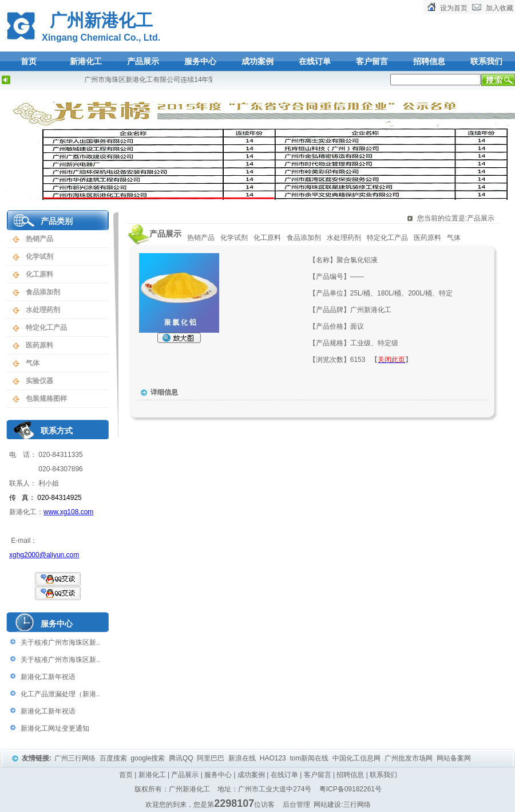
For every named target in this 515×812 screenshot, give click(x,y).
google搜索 (148, 758)
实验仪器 (39, 381)
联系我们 (486, 61)
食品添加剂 (43, 292)
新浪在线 (243, 758)
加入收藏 (500, 8)
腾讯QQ (182, 758)
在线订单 (315, 61)
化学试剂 (39, 257)
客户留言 (372, 61)
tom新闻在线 (310, 758)
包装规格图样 (46, 399)
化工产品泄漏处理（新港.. (60, 694)
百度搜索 (114, 758)
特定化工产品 (46, 328)
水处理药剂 (43, 310)
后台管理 (296, 805)
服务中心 (200, 61)
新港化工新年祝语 (48, 677)
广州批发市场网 (409, 758)
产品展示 (143, 61)
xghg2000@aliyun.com (44, 555)
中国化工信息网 (357, 758)
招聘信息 (429, 61)
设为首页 (454, 8)
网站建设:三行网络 (342, 805)
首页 (29, 61)
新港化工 (86, 61)
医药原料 (39, 345)
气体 (33, 363)
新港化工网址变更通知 (55, 728)
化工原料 (39, 274)
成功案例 (257, 61)
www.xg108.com (68, 512)
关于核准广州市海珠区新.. (60, 642)
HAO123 (274, 758)
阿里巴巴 (211, 758)
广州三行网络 (76, 758)
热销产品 (39, 239)
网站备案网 (455, 758)
